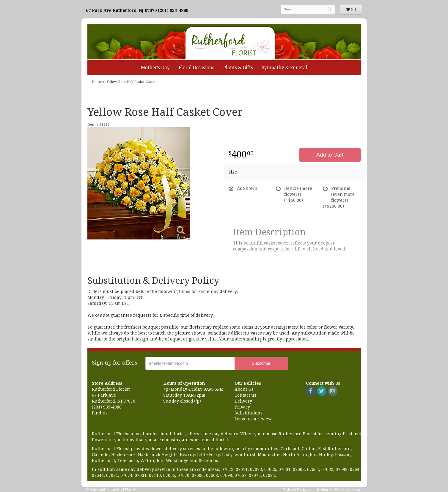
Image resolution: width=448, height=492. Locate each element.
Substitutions (249, 413)
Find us (100, 413)
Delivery (243, 401)
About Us (244, 389)
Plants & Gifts (238, 68)
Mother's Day (155, 68)
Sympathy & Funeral (285, 68)
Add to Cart (330, 155)
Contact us (245, 395)
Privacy (242, 407)
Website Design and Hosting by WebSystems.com (323, 489)
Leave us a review (253, 419)
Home (97, 82)
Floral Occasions (197, 68)
